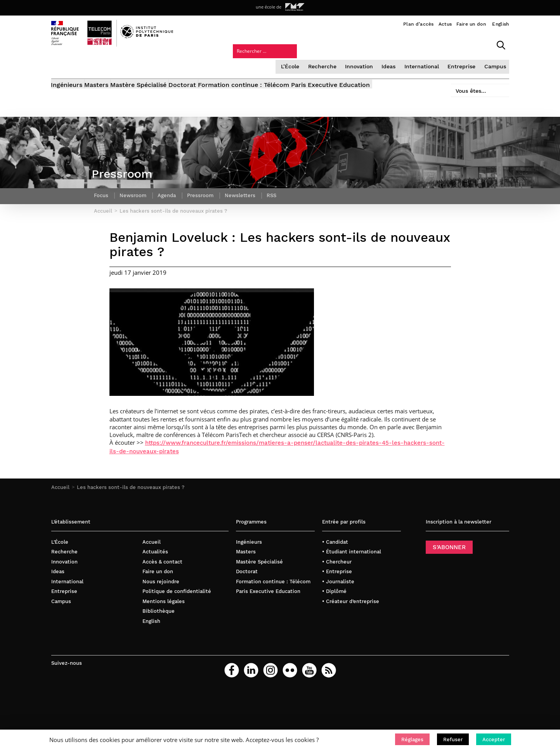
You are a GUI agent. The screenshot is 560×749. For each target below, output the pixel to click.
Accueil (60, 486)
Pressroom (205, 188)
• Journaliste (338, 580)
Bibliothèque (159, 610)
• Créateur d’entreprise (351, 600)
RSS (278, 188)
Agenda (170, 188)
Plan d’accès (419, 24)
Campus (429, 44)
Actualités (155, 551)
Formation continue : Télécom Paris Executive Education (323, 65)
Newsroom (135, 188)
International (358, 44)
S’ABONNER (449, 546)
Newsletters (246, 188)
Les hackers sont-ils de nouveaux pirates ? (131, 486)
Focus (102, 188)
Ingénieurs (67, 65)
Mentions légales (164, 600)
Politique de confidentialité (177, 590)
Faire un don (471, 24)
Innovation (297, 44)
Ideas (326, 44)
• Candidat (335, 541)
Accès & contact (162, 561)
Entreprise (396, 44)
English (500, 24)
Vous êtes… (466, 63)
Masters (106, 65)
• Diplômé (334, 590)
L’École (230, 44)
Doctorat (212, 65)
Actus (445, 24)
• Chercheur (337, 561)
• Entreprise (337, 571)
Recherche (261, 44)
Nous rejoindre (161, 580)
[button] (412, 739)
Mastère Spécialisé (158, 65)
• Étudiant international (352, 551)
